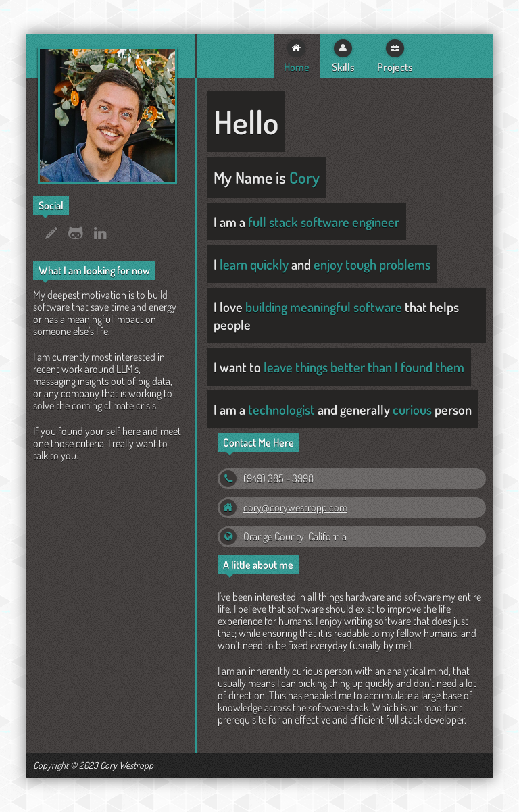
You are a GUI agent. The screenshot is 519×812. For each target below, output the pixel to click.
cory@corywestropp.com (295, 507)
